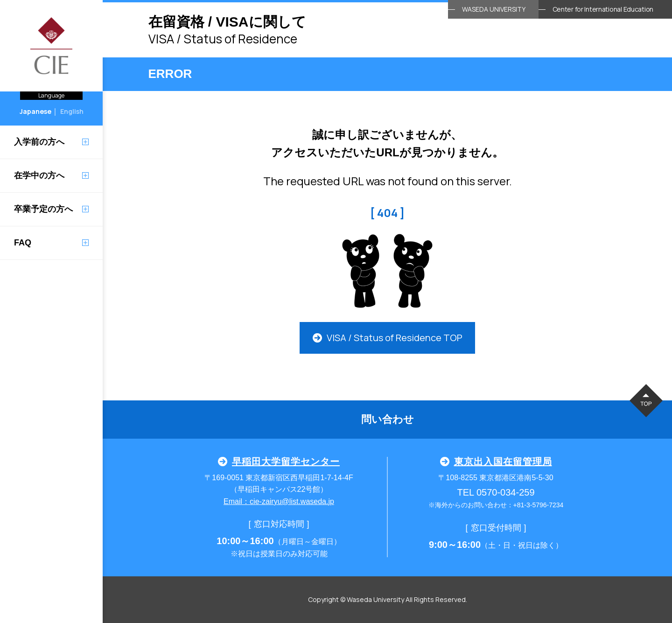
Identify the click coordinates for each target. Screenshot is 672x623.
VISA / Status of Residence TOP (388, 338)
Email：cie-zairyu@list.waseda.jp (279, 501)
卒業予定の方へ (43, 209)
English (72, 111)
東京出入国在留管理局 (496, 462)
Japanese (35, 111)
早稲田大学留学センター (279, 462)
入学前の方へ (39, 142)
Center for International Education (603, 9)
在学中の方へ (39, 175)
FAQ (23, 243)
